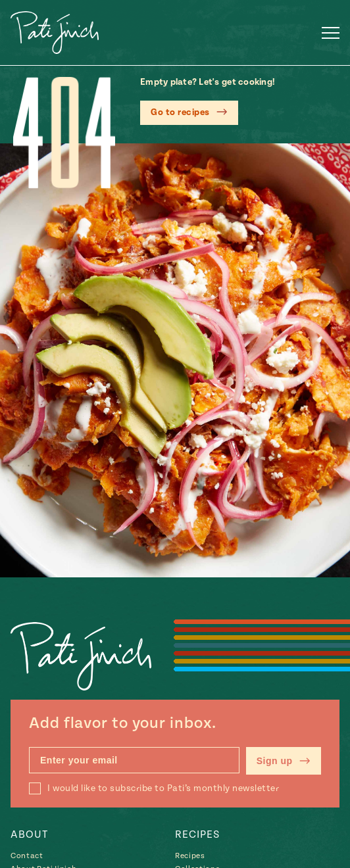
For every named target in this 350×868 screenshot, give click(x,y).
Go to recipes (180, 112)
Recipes (197, 834)
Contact (27, 856)
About (29, 834)
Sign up (284, 761)
